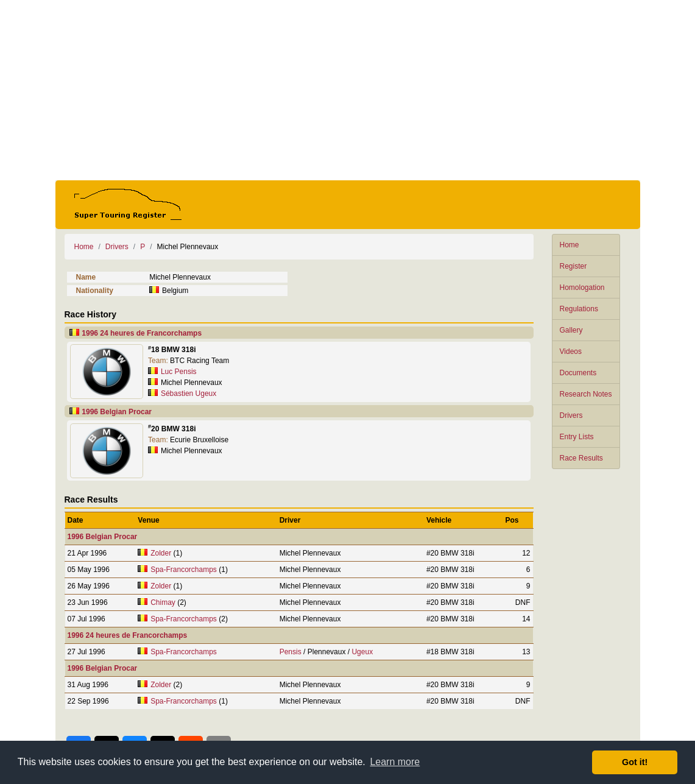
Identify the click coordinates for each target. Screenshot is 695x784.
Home (570, 245)
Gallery (571, 330)
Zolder (161, 553)
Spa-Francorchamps (184, 570)
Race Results (581, 458)
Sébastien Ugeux (189, 394)
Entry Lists (577, 437)
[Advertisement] (348, 90)
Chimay (163, 602)
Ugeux (362, 652)
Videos (571, 351)
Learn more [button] (395, 762)
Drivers (571, 415)
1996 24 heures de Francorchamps (142, 333)
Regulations (579, 309)
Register (573, 266)
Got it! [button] (635, 762)
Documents (578, 373)
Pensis (291, 652)
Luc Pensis (179, 372)
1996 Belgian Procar (117, 412)
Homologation (582, 288)
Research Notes (586, 394)
